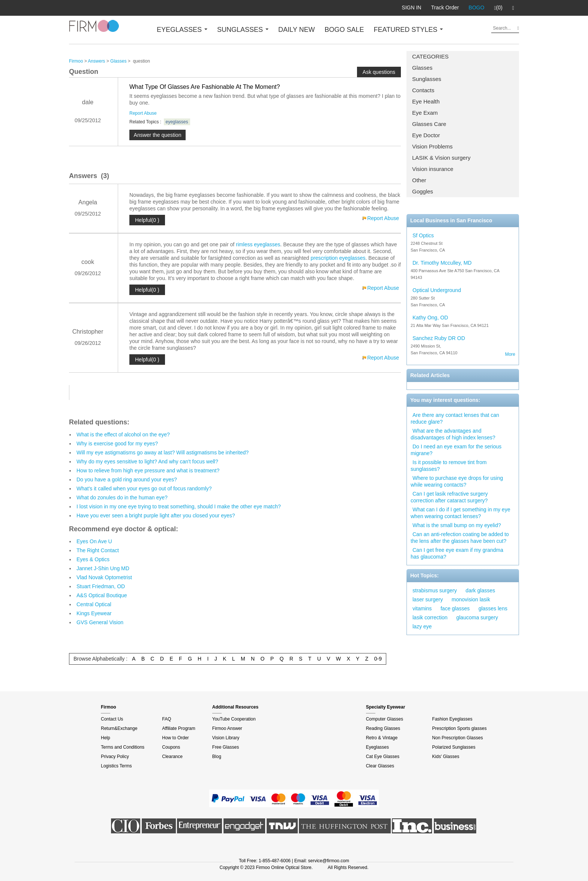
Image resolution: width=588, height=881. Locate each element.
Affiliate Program (178, 728)
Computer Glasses (385, 719)
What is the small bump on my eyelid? (457, 525)
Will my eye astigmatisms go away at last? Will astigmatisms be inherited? (163, 452)
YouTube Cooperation (234, 719)
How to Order (175, 738)
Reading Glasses (383, 728)
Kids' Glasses (445, 757)
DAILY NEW (296, 30)
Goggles (423, 191)
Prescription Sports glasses (459, 728)
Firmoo (76, 61)
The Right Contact (98, 550)
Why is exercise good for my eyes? (117, 443)
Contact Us (112, 719)
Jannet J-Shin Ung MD (103, 568)
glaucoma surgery (477, 617)
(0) (498, 8)
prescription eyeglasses (338, 258)
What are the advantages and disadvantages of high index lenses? (453, 434)
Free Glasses (226, 747)
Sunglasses (427, 79)
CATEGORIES (430, 56)
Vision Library (226, 738)
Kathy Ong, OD (430, 318)
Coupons (171, 747)
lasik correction (430, 617)
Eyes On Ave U (94, 541)
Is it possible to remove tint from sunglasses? (449, 466)
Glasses (422, 68)
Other (419, 180)
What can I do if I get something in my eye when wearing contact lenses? (460, 513)
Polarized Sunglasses (454, 747)
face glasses (455, 608)
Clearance (172, 757)
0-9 (378, 659)
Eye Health (426, 101)
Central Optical (94, 604)
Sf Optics (423, 235)
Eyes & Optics (93, 559)
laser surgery (428, 599)
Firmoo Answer (227, 728)
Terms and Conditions (123, 747)
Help (106, 738)
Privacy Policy (115, 757)
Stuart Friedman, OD (101, 586)
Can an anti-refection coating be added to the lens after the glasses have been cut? (460, 538)
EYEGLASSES (182, 30)
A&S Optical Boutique (102, 595)
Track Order (445, 7)
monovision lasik (471, 599)
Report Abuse (143, 113)
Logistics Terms (116, 766)
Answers (96, 61)
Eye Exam (425, 113)
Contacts (423, 90)
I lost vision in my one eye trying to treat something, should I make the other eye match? (179, 506)
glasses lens (493, 608)
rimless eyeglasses (258, 244)
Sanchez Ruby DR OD (439, 338)
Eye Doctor (426, 135)
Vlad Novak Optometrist (104, 577)
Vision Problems (432, 146)
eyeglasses (177, 122)
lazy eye (422, 626)
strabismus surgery (435, 590)
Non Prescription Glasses (457, 738)
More (510, 354)
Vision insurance (433, 169)
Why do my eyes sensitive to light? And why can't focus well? (147, 461)
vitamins (422, 608)
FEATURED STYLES (409, 30)
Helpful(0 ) (147, 220)
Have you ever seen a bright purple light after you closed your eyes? (156, 515)
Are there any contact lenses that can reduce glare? (455, 418)
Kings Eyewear (94, 613)
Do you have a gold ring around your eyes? (127, 479)
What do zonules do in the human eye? (122, 497)
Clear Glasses (380, 766)
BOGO (477, 7)
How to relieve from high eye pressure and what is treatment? (148, 470)
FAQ (166, 719)
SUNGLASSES (243, 30)
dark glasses (481, 590)
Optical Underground (437, 290)
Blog (217, 757)
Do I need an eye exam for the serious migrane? (456, 450)
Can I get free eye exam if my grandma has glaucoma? (457, 553)
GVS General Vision (100, 622)
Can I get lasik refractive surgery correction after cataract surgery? (449, 497)
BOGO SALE (344, 30)
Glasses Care (429, 124)
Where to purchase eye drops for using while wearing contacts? (457, 481)
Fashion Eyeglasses (452, 719)
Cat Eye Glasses (383, 757)
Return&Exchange (119, 728)
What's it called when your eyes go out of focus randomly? (144, 488)
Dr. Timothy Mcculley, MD (442, 263)
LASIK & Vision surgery (441, 158)
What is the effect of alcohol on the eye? (123, 435)
